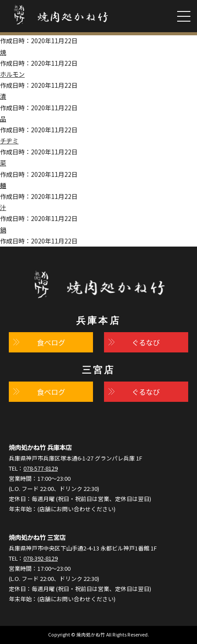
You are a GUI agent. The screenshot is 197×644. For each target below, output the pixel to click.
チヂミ (9, 141)
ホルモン (12, 74)
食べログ (51, 342)
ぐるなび (146, 342)
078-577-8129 (41, 468)
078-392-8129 (41, 558)
